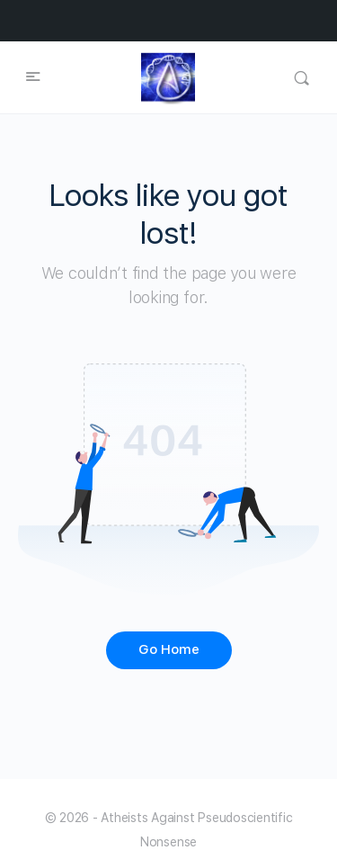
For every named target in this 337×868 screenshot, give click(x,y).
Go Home (169, 649)
